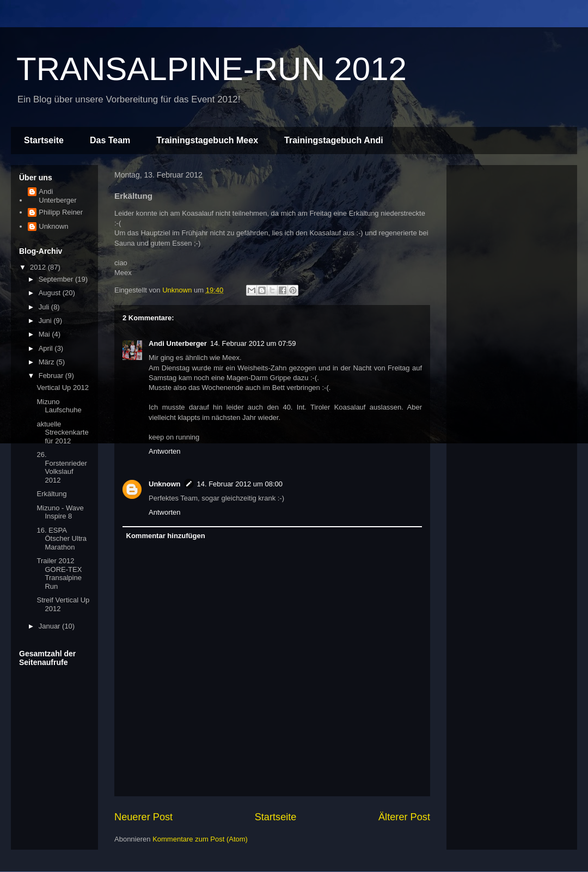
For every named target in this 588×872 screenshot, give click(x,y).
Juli (45, 307)
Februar (52, 376)
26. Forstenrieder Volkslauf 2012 (62, 467)
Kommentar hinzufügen (166, 536)
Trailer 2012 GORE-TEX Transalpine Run (59, 574)
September (57, 279)
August (51, 293)
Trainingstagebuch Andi (334, 140)
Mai (45, 334)
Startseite (44, 140)
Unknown (165, 484)
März (48, 362)
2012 (39, 267)
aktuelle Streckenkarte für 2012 (62, 432)
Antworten (165, 451)
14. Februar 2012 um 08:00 (240, 484)
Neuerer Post (143, 817)
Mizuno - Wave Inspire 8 (60, 512)
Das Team (110, 140)
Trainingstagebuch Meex (207, 140)
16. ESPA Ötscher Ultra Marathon (62, 539)
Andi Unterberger (178, 343)
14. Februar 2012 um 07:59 (253, 343)
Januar (50, 626)
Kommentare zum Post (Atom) (200, 839)
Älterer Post (404, 817)
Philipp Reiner (61, 212)
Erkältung (51, 494)
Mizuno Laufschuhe (59, 406)
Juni (46, 321)
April (47, 348)
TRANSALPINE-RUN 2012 (212, 69)
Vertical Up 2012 (62, 388)
